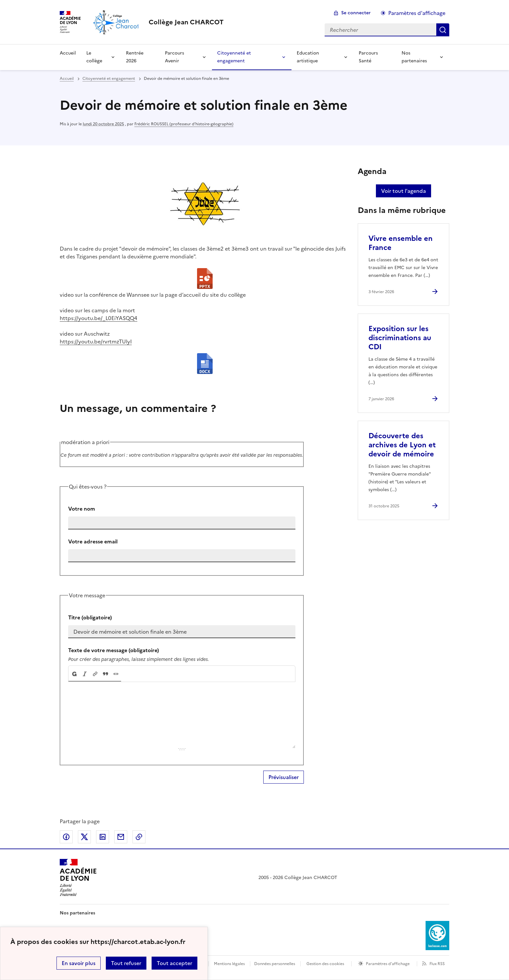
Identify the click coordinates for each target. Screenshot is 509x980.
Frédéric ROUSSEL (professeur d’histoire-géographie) (184, 124)
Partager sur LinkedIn (103, 837)
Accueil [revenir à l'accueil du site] (67, 79)
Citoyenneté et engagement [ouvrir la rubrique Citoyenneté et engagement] (109, 79)
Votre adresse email (93, 541)
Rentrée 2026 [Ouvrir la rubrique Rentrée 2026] (135, 57)
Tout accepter (174, 963)
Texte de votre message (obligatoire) (114, 650)
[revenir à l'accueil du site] (186, 22)
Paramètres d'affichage (388, 964)
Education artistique (308, 57)
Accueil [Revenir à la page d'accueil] (68, 53)
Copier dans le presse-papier (139, 837)
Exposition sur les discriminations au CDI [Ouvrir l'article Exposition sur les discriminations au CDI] (400, 338)
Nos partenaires (414, 57)
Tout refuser (126, 963)
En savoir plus (79, 963)
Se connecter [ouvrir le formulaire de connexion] (356, 13)
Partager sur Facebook (66, 837)
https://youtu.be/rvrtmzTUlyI (96, 341)
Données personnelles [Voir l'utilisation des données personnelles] (275, 964)
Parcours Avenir (174, 57)
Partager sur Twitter (84, 837)
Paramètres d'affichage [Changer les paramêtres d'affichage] (417, 13)
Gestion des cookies (325, 964)
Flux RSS (437, 964)
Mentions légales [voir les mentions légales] (229, 964)
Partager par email (121, 837)
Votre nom (82, 509)
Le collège (94, 57)
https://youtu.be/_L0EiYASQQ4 (99, 318)
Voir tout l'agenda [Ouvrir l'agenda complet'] (403, 191)
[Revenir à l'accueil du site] (78, 877)
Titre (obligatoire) (90, 617)
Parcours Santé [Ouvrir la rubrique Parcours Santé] (368, 57)
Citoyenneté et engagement (234, 57)
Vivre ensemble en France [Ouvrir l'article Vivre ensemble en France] (401, 243)
